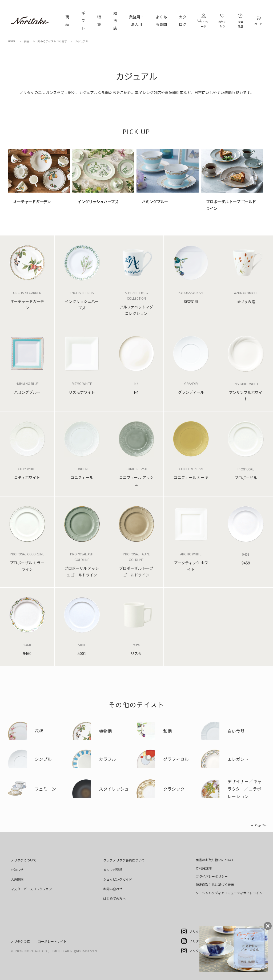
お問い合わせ (113, 889)
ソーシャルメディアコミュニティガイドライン (229, 893)
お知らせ (17, 870)
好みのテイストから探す (52, 41)
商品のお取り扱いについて (215, 860)
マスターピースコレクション (31, 889)
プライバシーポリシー (212, 876)
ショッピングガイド (118, 879)
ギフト (83, 21)
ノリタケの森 (20, 941)
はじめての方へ (114, 898)
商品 (27, 41)
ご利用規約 (204, 868)
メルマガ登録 (113, 870)
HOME (12, 41)
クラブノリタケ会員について (124, 860)
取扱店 (115, 21)
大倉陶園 (17, 879)
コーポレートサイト (52, 941)
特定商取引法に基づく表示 (215, 885)
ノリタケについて (23, 860)
